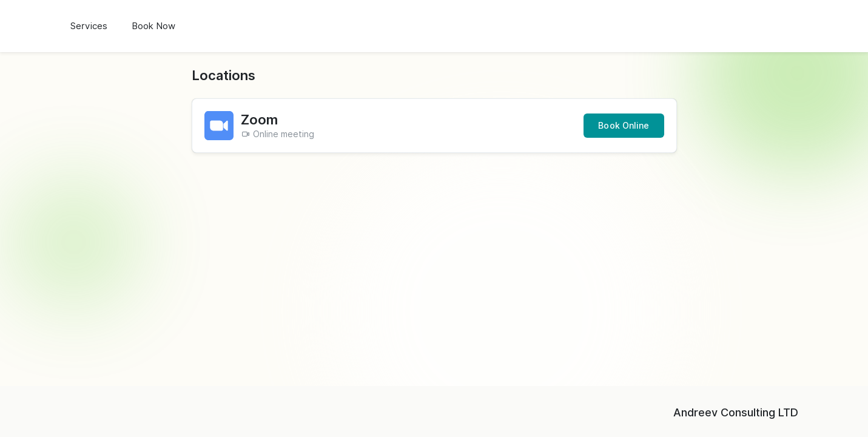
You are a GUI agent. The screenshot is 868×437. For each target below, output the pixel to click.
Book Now (153, 26)
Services (89, 26)
